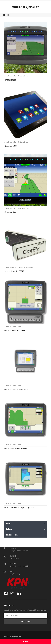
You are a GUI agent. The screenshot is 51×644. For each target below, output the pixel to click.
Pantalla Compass (10, 80)
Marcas (25, 524)
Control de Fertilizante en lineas (16, 389)
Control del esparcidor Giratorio (15, 448)
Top (27, 641)
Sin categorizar (12, 535)
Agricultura (14, 76)
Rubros (25, 529)
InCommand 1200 (10, 146)
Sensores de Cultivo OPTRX (14, 271)
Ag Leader (7, 76)
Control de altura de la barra (14, 330)
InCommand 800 (10, 212)
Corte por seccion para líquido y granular (19, 507)
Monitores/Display (23, 76)
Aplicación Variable (16, 267)
